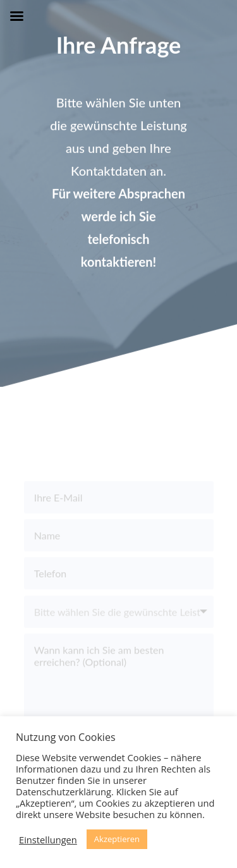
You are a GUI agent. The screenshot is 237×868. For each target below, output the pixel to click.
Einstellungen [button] (48, 840)
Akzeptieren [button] (117, 839)
